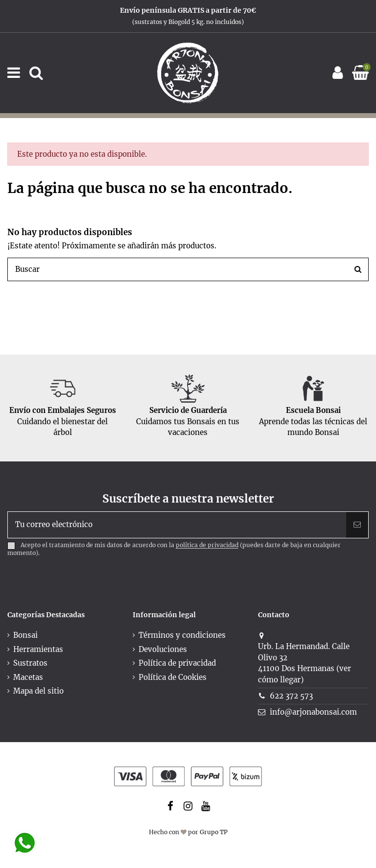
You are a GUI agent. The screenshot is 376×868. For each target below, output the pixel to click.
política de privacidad (207, 545)
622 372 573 (291, 696)
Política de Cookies (173, 677)
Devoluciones (163, 649)
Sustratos (30, 663)
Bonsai (25, 635)
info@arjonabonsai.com (313, 712)
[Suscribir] (357, 525)
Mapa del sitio (38, 691)
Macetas (28, 677)
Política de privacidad (177, 663)
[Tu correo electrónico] (177, 525)
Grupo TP (214, 832)
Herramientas (38, 649)
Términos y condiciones (182, 635)
